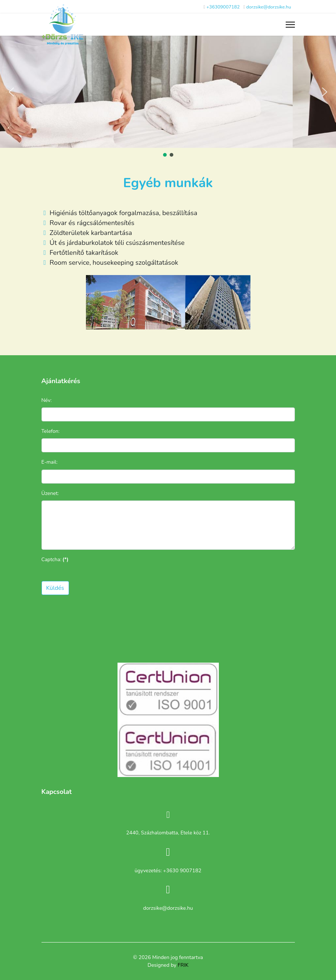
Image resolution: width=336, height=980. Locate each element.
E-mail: (50, 462)
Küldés (55, 588)
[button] (11, 92)
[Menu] (290, 25)
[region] (168, 97)
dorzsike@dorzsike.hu (269, 7)
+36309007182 (223, 7)
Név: (47, 400)
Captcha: (55, 560)
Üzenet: (50, 493)
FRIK (183, 965)
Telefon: (51, 431)
